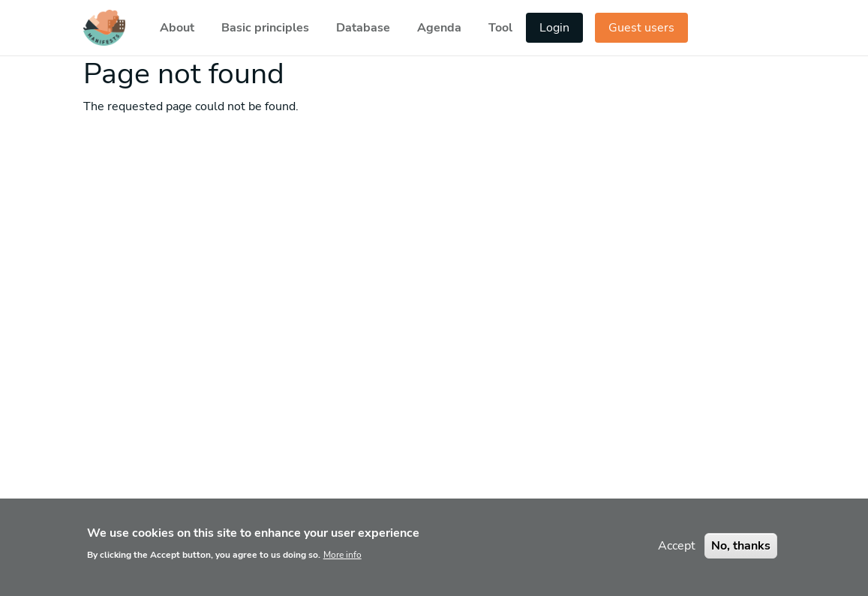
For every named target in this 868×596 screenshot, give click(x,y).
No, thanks (741, 553)
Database (363, 28)
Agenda (439, 28)
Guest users (641, 28)
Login (554, 28)
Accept (677, 553)
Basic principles (265, 28)
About (177, 28)
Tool (500, 28)
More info (342, 562)
